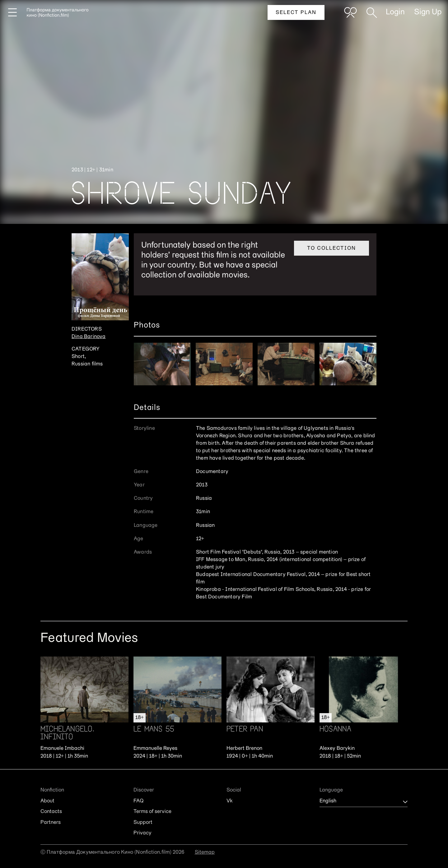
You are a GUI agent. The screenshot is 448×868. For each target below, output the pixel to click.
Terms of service (152, 812)
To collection (331, 248)
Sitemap (205, 852)
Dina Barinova (89, 337)
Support (143, 823)
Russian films (87, 364)
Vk (230, 801)
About (47, 801)
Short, (79, 357)
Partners (51, 823)
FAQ (138, 801)
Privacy (142, 833)
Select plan (296, 13)
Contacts (51, 812)
